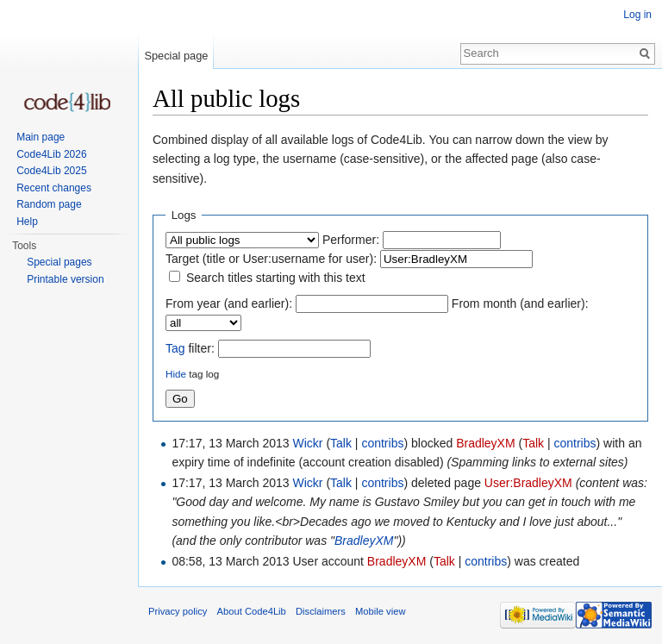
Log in (637, 15)
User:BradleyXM (528, 483)
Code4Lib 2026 (51, 154)
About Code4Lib (252, 611)
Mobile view (380, 611)
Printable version (65, 279)
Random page (49, 204)
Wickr (308, 443)
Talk (341, 443)
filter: (190, 348)
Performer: (351, 240)
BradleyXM (485, 443)
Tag (175, 348)
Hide (176, 374)
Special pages (59, 262)
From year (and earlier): (229, 303)
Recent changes (54, 188)
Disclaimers (321, 611)
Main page (41, 137)
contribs (382, 443)
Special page (176, 56)
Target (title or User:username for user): (271, 259)
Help (27, 222)
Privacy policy (178, 611)
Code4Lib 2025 (51, 171)
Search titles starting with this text (276, 278)
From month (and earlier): (520, 303)
